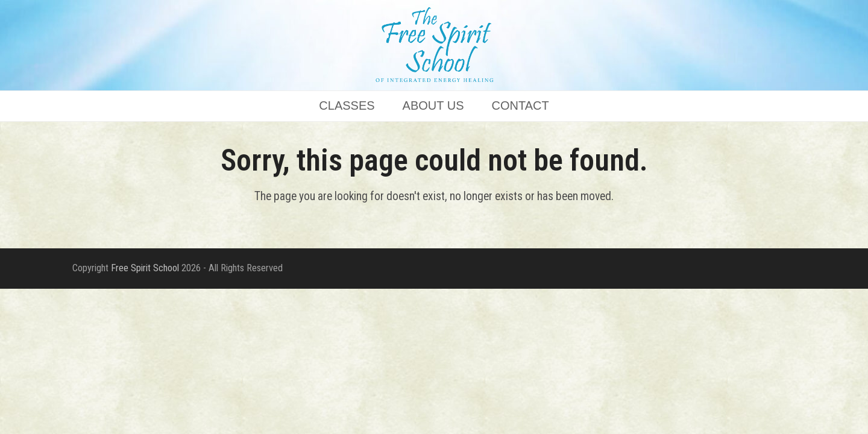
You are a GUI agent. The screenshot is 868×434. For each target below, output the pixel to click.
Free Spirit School (145, 268)
